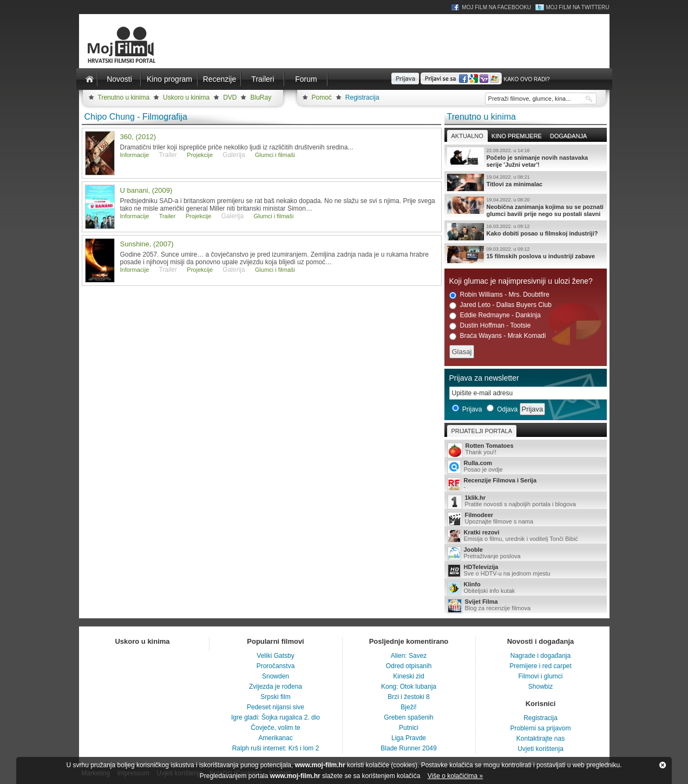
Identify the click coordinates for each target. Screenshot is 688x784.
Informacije (135, 155)
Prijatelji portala (482, 431)
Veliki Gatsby (275, 656)
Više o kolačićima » (456, 776)
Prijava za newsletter (484, 378)
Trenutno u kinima (124, 97)
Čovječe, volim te (275, 728)
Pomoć (322, 97)
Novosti (119, 79)
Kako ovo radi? (526, 79)
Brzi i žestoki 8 (408, 697)
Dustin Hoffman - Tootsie (490, 326)
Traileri (263, 79)
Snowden (276, 676)
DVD (230, 97)
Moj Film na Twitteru (577, 7)
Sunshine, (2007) (147, 244)
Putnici (409, 728)
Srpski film (275, 697)
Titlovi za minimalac (526, 182)
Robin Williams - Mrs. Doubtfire (499, 295)
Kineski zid (408, 676)
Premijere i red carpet (540, 666)
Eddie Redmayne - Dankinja (495, 315)
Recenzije (219, 79)
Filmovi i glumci (540, 676)
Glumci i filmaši (275, 155)
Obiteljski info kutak (526, 588)
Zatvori (663, 765)
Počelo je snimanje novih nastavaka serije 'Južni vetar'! (526, 158)
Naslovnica (90, 79)
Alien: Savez (409, 656)
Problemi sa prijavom (540, 728)
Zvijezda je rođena (276, 687)
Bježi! (408, 707)
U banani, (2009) (146, 190)
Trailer (168, 216)
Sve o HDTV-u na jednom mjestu (526, 571)
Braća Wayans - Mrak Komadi (498, 336)
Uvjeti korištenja (540, 749)
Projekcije (200, 155)
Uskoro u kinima (186, 97)
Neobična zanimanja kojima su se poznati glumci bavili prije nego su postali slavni (526, 207)
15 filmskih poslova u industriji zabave (526, 254)
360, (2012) (138, 137)
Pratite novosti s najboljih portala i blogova (526, 502)
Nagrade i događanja (540, 656)
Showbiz (540, 687)
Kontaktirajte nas (540, 739)
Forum (306, 79)
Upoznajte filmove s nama (526, 519)
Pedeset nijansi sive (276, 707)
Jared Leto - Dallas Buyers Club (500, 305)
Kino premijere (517, 136)
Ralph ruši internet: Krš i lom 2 (276, 748)
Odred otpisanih (409, 666)
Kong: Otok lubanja (409, 687)
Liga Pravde (409, 738)
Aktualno (467, 136)
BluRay (261, 97)
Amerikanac (275, 738)
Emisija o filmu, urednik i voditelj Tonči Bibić (526, 536)
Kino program (169, 79)
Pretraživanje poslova (526, 553)
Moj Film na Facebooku (496, 7)
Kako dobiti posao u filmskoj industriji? (526, 232)
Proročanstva (276, 666)
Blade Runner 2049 (408, 748)
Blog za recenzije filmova (526, 606)
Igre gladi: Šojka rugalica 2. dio (276, 717)
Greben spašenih (408, 717)
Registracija (362, 97)
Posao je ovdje (526, 467)
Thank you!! (526, 450)
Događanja (568, 136)
